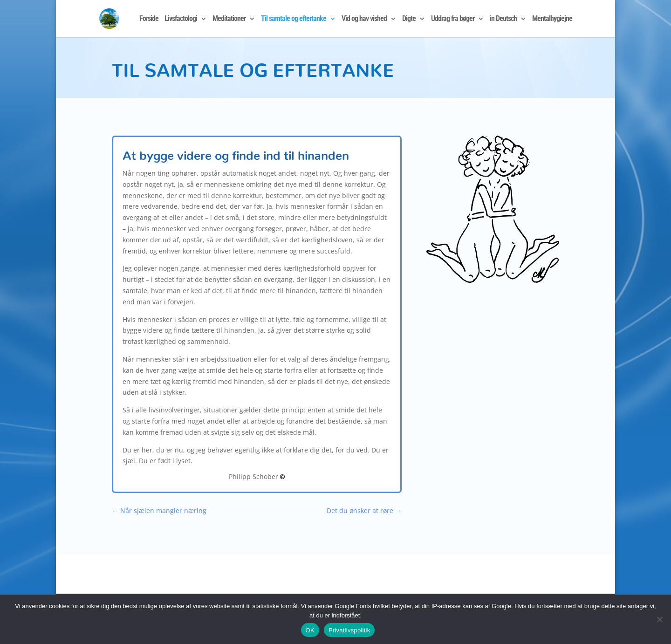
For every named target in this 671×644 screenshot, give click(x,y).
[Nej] (659, 619)
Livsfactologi (181, 19)
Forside (149, 19)
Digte (409, 19)
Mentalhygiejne (552, 19)
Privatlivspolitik (349, 630)
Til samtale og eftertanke (294, 19)
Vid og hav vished (364, 19)
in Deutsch (503, 19)
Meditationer (229, 19)
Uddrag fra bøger (453, 19)
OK (310, 630)
